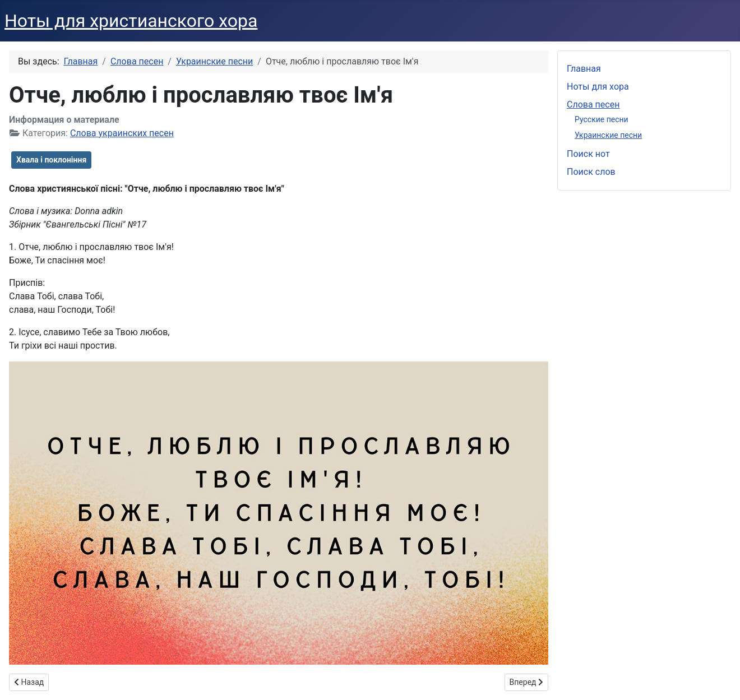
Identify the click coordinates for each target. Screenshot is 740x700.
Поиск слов (591, 172)
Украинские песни (608, 135)
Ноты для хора (598, 87)
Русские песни (602, 119)
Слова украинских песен (122, 133)
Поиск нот (588, 154)
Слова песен (593, 105)
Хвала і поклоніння (51, 160)
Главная (584, 69)
